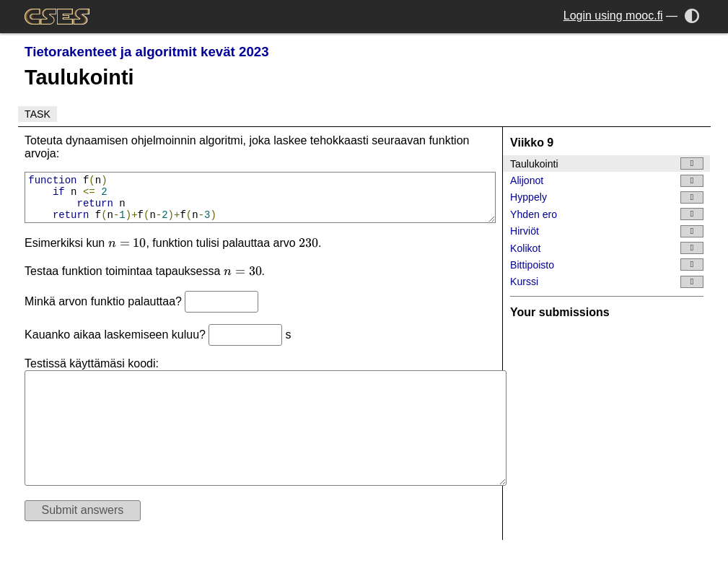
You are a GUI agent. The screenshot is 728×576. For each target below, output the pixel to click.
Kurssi (607, 282)
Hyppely (607, 197)
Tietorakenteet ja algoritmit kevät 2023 (147, 52)
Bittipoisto (607, 265)
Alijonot (607, 181)
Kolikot (607, 248)
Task (38, 114)
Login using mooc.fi (613, 16)
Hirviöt (607, 231)
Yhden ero (607, 214)
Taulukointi (607, 163)
